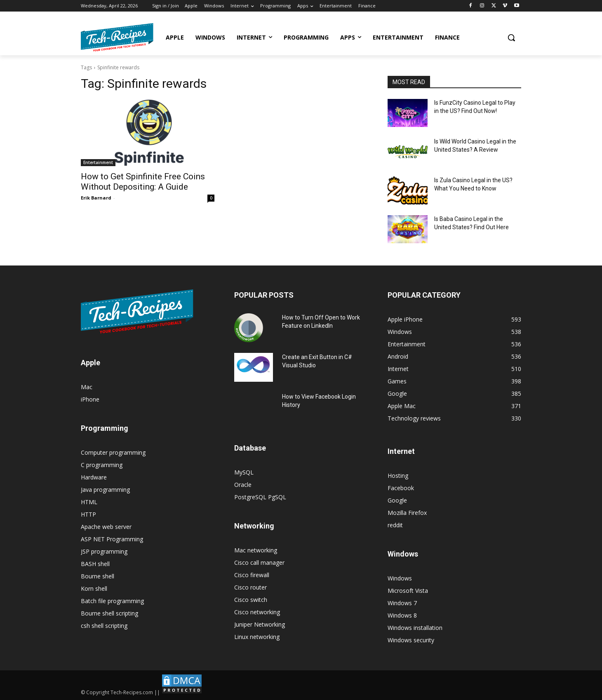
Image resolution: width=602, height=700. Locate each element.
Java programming (105, 490)
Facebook (401, 488)
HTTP (88, 514)
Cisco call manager (259, 563)
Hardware (94, 477)
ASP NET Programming (112, 539)
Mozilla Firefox (407, 513)
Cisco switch (251, 600)
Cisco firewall (252, 575)
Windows (400, 578)
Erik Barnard (96, 198)
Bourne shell (98, 576)
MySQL (244, 472)
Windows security (411, 640)
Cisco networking (257, 612)
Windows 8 (402, 615)
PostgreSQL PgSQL (260, 497)
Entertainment (98, 162)
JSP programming (104, 551)
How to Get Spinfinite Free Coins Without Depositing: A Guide (143, 182)
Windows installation (415, 628)
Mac (87, 387)
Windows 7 (402, 603)
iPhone (90, 399)
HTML (89, 502)
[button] (511, 38)
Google (397, 500)
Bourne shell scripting (109, 613)
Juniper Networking (260, 624)
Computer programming (113, 452)
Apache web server (106, 527)
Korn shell (94, 588)
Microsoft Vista (408, 591)
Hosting (398, 476)
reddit (395, 525)
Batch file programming (112, 601)
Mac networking (256, 550)
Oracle (243, 485)
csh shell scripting (104, 626)
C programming (102, 465)
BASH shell (95, 564)
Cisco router (250, 587)
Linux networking (257, 637)
